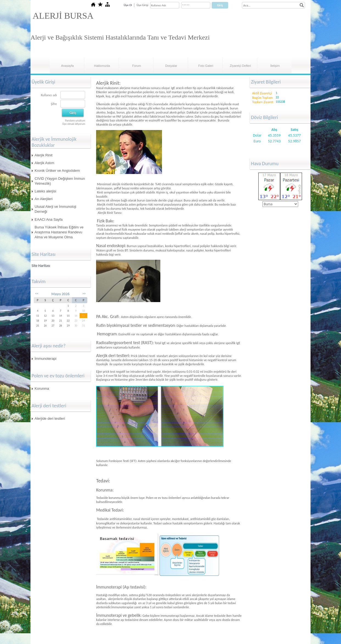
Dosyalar (171, 66)
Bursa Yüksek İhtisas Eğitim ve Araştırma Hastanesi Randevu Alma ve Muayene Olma (59, 232)
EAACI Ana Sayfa (49, 219)
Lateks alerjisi (45, 191)
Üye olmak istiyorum (74, 124)
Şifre (54, 104)
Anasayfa (68, 66)
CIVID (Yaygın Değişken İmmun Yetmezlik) (60, 181)
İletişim (275, 66)
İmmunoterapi (45, 359)
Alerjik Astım (44, 163)
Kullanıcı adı (49, 95)
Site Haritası (41, 266)
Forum (137, 66)
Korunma (42, 389)
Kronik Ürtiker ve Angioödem (57, 171)
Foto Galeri (206, 66)
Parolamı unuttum (75, 121)
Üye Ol (128, 5)
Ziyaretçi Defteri (240, 66)
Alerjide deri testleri (50, 418)
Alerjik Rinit (44, 155)
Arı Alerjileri (44, 199)
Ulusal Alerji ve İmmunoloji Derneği (55, 209)
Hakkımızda (102, 66)
